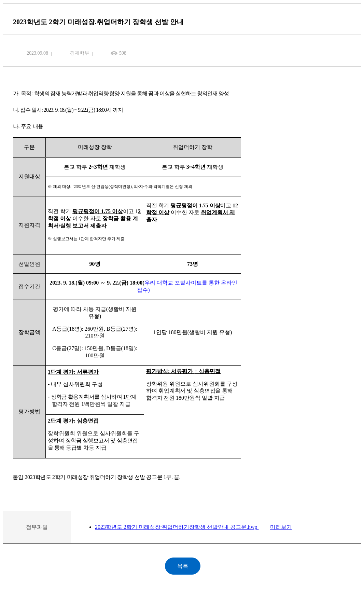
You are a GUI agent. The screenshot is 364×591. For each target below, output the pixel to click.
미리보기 (281, 527)
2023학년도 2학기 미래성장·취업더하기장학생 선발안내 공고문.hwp (177, 527)
